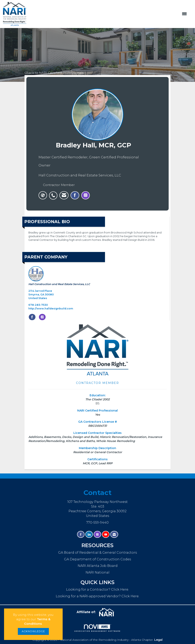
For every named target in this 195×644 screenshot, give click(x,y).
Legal (158, 640)
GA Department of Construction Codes (97, 559)
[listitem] (54, 193)
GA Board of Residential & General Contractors (97, 552)
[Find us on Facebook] (81, 534)
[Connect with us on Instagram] (97, 534)
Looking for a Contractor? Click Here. (97, 589)
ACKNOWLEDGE (33, 631)
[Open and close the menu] (109, 14)
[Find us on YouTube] (106, 534)
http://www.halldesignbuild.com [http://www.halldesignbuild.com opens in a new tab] (51, 308)
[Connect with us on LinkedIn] (89, 534)
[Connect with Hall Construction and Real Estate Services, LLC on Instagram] (42, 317)
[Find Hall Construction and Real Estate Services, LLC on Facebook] (32, 317)
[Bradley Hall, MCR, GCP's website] (43, 195)
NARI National (97, 572)
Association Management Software (97, 628)
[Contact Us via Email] (114, 534)
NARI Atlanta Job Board (98, 566)
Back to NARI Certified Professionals (54, 73)
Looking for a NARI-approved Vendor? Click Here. (97, 596)
